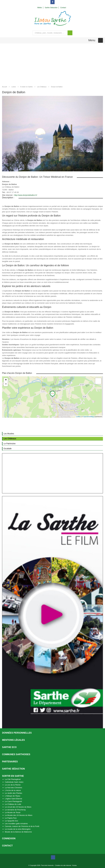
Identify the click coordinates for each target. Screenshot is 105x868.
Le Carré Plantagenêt (13, 801)
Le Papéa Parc (11, 818)
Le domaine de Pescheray (15, 810)
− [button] (6, 384)
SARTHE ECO (9, 747)
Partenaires (10, 762)
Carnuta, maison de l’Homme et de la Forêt (22, 826)
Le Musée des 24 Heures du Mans (19, 815)
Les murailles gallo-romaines (16, 824)
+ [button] (6, 380)
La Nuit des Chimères (13, 788)
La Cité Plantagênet (13, 779)
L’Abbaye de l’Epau (13, 796)
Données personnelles (17, 733)
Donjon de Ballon (57, 87)
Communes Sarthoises (16, 754)
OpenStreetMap (89, 417)
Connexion (9, 838)
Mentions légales (13, 740)
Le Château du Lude (13, 804)
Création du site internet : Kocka (66, 865)
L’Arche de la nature (13, 790)
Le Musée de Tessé (13, 812)
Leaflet (78, 417)
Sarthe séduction (13, 769)
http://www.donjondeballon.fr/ (26, 195)
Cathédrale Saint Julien (14, 782)
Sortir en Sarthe (13, 776)
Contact (7, 846)
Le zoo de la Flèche (13, 785)
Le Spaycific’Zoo (11, 821)
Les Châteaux (42, 87)
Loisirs (14, 87)
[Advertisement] (53, 64)
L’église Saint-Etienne (13, 799)
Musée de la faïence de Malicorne (18, 832)
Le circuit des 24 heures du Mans (18, 807)
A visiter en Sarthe (26, 87)
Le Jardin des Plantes (13, 793)
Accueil (4, 87)
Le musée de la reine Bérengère (18, 829)
